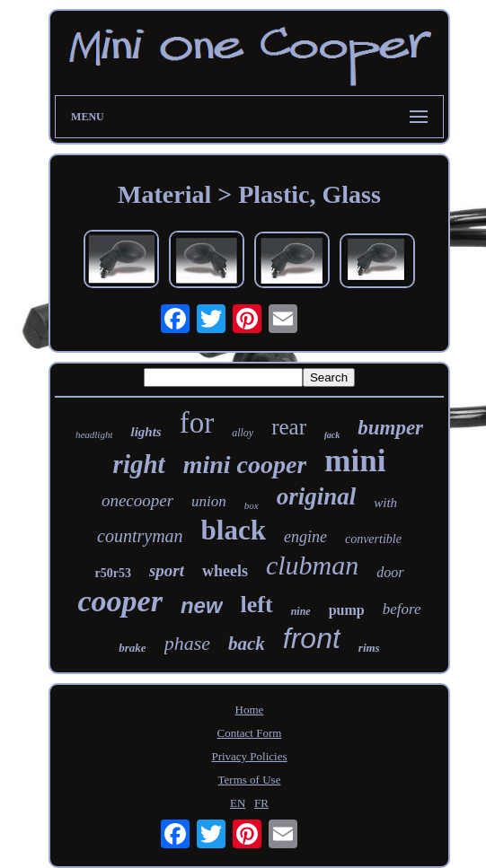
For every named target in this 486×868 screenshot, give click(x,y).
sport (167, 570)
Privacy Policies (249, 756)
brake (132, 648)
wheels (225, 571)
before (402, 609)
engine (305, 537)
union (209, 501)
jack (332, 435)
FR (261, 803)
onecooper (137, 500)
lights (146, 432)
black (234, 530)
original (317, 496)
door (390, 572)
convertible (373, 539)
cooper (119, 601)
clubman (312, 565)
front (312, 638)
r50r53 (112, 573)
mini (355, 461)
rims (369, 648)
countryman (140, 536)
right (139, 464)
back (247, 644)
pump (347, 610)
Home (250, 710)
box (252, 505)
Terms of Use (250, 780)
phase (187, 643)
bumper (390, 428)
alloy (243, 433)
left (257, 605)
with (385, 503)
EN (238, 803)
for (197, 423)
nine (301, 611)
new (202, 605)
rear (289, 427)
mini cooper (245, 465)
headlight (94, 434)
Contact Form (250, 733)
